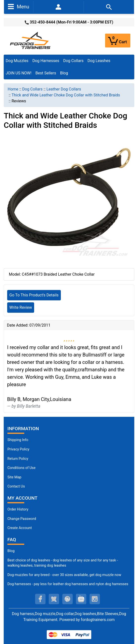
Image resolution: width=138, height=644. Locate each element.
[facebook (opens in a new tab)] (40, 599)
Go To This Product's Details (34, 295)
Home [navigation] (13, 89)
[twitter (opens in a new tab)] (54, 599)
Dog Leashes (99, 61)
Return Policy (18, 459)
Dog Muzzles (17, 61)
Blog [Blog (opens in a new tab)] (64, 73)
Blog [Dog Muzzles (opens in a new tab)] (11, 551)
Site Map (14, 477)
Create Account (20, 528)
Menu (19, 6)
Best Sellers (46, 73)
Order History (18, 509)
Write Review (21, 307)
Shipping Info (18, 440)
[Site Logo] (31, 40)
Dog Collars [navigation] (32, 89)
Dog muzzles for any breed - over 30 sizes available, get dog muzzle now (64, 575)
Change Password (22, 519)
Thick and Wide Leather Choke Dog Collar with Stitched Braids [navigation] (66, 95)
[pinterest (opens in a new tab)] (68, 599)
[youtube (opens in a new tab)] (81, 599)
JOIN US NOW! (19, 73)
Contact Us (16, 486)
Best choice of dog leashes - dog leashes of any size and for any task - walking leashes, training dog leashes (63, 563)
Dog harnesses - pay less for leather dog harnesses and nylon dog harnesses (68, 584)
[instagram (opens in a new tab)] (95, 599)
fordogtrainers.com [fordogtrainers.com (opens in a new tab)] (98, 620)
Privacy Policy (18, 449)
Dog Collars (73, 61)
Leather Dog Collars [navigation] (64, 89)
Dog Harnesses (46, 61)
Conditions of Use (22, 468)
